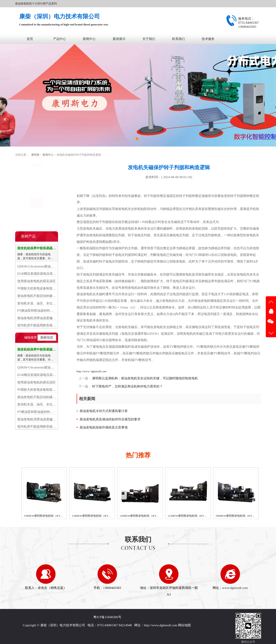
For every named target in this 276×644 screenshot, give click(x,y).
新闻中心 (89, 39)
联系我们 (178, 39)
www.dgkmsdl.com (235, 588)
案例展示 (119, 39)
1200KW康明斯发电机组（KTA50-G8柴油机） (148, 516)
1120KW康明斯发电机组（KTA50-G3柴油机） (196, 516)
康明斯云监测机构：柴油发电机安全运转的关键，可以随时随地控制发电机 (145, 378)
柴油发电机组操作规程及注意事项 (104, 427)
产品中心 (60, 39)
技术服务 (208, 39)
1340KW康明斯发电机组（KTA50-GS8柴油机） (101, 516)
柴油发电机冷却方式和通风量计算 (104, 411)
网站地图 (184, 625)
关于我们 (149, 39)
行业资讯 (25, 176)
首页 (30, 39)
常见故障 (25, 185)
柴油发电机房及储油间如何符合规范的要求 (110, 419)
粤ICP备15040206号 (107, 617)
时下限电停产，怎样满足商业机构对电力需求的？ (127, 386)
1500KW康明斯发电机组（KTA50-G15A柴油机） (54, 516)
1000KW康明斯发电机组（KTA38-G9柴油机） (244, 516)
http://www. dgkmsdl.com (92, 371)
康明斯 (35, 155)
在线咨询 (37, 220)
